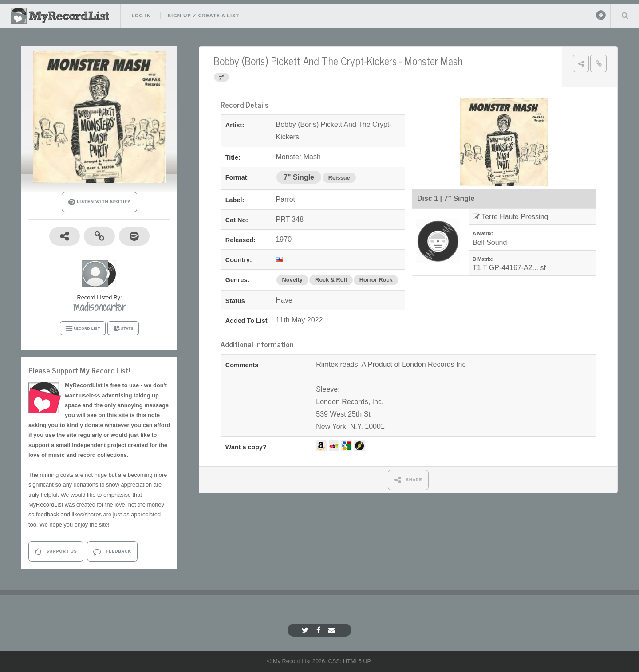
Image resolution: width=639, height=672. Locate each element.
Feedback (112, 552)
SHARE (408, 480)
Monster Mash (434, 61)
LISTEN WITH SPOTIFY (100, 202)
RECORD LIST (83, 329)
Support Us (56, 552)
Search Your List (625, 15)
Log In (141, 16)
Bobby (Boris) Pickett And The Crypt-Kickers (305, 61)
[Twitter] (306, 630)
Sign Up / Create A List (203, 16)
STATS (123, 329)
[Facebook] (319, 630)
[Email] (333, 630)
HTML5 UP (357, 661)
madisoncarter (100, 307)
